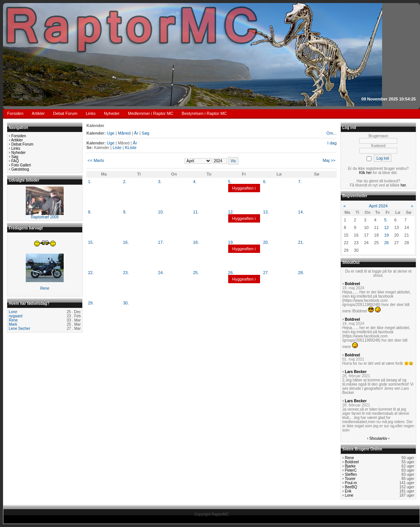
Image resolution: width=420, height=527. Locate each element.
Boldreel (353, 284)
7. (300, 182)
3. (160, 182)
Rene (45, 288)
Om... (331, 133)
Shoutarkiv (378, 438)
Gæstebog (20, 169)
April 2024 (378, 206)
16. (126, 242)
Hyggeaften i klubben (244, 192)
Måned (124, 133)
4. (195, 182)
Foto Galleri (21, 165)
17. (161, 242)
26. (231, 273)
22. (91, 273)
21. (301, 242)
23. (126, 273)
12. (231, 212)
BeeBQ (351, 487)
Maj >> (329, 160)
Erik (348, 491)
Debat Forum (65, 113)
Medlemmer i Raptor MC (151, 113)
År (136, 133)
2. (125, 182)
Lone (13, 312)
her (403, 185)
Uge (111, 133)
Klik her (365, 173)
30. (126, 303)
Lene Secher (20, 329)
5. (230, 182)
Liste (117, 147)
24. (161, 273)
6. (265, 182)
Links (91, 113)
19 (386, 235)
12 (386, 227)
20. (266, 242)
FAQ (15, 161)
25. (196, 273)
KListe (131, 147)
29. (91, 303)
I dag (332, 143)
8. (90, 212)
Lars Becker (356, 372)
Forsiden (15, 113)
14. (301, 212)
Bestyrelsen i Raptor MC (204, 113)
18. (196, 242)
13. (266, 212)
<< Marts (96, 160)
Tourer (350, 479)
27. (266, 273)
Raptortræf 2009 (45, 217)
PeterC (351, 470)
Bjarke (350, 466)
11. (196, 212)
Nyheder (112, 113)
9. (125, 212)
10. (161, 212)
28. (301, 273)
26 (386, 243)
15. (91, 242)
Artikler (38, 113)
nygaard (16, 316)
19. (231, 242)
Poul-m (351, 483)
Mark (13, 324)
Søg (15, 157)
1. (90, 182)
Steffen (351, 474)
